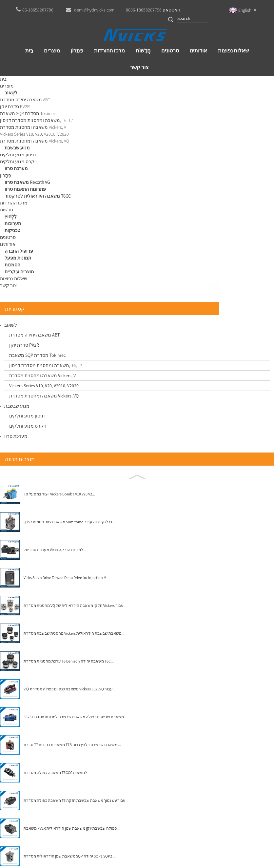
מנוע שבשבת (70, 82)
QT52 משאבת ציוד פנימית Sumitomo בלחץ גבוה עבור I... (55, 319)
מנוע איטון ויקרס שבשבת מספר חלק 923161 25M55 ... (171, 322)
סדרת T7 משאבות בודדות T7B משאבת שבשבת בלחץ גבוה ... (57, 542)
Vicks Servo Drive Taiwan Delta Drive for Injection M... (54, 375)
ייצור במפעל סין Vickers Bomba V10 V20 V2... (55, 291)
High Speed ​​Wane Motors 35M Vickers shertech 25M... (110, 322)
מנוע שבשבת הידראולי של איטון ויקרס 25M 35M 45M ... (110, 404)
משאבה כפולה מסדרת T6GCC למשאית (51, 570)
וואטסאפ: (153, 10)
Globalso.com (149, 837)
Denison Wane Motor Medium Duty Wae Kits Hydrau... (232, 322)
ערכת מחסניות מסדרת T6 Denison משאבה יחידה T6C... (56, 458)
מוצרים (40, 82)
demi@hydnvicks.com (148, 820)
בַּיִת (20, 82)
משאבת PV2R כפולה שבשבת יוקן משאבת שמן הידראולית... (56, 626)
